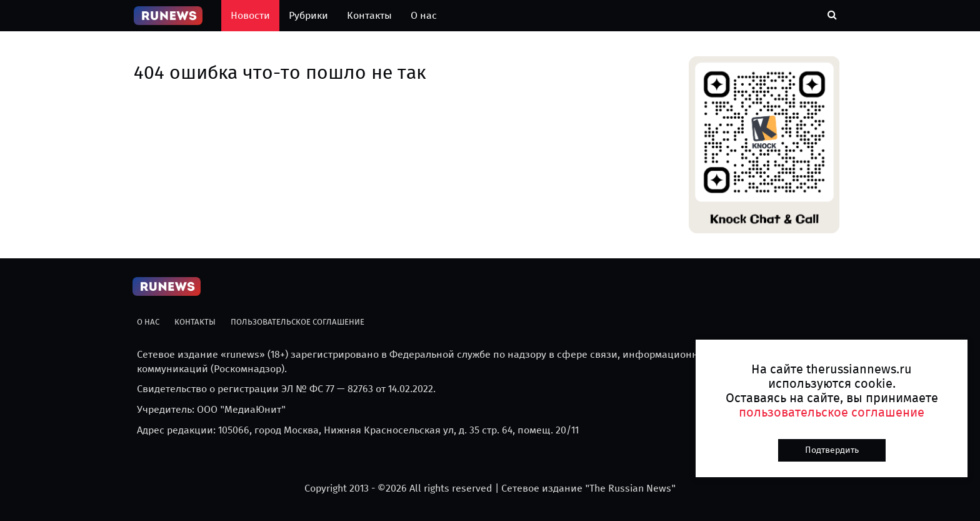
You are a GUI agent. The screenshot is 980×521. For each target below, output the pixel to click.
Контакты (369, 15)
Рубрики (308, 15)
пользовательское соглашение (832, 412)
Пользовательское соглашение (297, 322)
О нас (424, 15)
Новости (250, 15)
